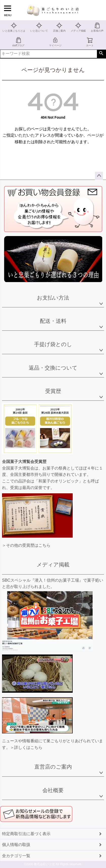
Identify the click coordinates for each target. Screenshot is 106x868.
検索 (101, 54)
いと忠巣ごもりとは (14, 27)
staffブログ (19, 42)
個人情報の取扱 (16, 845)
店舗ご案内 (59, 27)
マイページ (55, 42)
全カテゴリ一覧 (16, 856)
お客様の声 (97, 27)
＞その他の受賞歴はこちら (26, 545)
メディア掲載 (78, 27)
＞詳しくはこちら (26, 747)
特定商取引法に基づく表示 (26, 834)
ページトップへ (99, 176)
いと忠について (39, 27)
